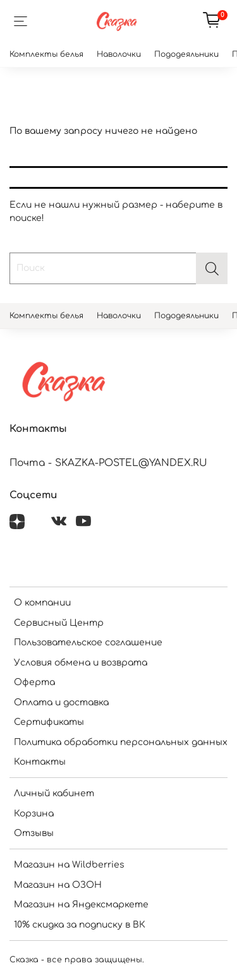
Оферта (34, 682)
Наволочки (119, 54)
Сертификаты (49, 722)
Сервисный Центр (59, 623)
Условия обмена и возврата (81, 663)
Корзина (34, 814)
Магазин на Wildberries (69, 865)
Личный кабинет (54, 793)
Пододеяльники (186, 54)
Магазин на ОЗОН (58, 885)
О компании (42, 603)
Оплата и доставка (61, 702)
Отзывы (34, 833)
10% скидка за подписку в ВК (80, 925)
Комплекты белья (46, 54)
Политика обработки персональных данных (121, 742)
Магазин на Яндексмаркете (81, 905)
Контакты (40, 762)
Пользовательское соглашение (88, 642)
